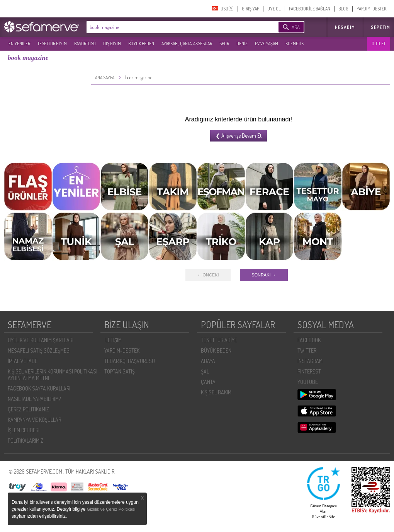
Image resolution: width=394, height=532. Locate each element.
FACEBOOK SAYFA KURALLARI (39, 388)
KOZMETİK (295, 43)
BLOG (343, 9)
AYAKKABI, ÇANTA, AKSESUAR (187, 43)
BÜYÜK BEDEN (141, 43)
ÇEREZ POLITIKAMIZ (28, 409)
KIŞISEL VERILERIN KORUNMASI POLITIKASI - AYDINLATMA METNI (54, 375)
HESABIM (345, 27)
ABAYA (208, 361)
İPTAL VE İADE (23, 361)
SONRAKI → (264, 275)
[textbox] (171, 27)
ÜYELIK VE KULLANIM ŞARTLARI (41, 340)
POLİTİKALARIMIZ (25, 441)
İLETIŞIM (113, 340)
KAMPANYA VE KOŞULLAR (34, 420)
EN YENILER (19, 43)
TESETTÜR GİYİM (52, 43)
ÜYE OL (274, 9)
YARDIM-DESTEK (371, 9)
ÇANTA (208, 382)
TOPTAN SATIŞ (120, 371)
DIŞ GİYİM (112, 43)
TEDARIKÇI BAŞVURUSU (130, 361)
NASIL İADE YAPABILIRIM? (34, 399)
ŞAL (205, 371)
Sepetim (380, 27)
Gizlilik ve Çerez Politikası (111, 509)
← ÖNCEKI (208, 275)
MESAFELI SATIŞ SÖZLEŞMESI (39, 350)
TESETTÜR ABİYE (219, 340)
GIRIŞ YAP (250, 9)
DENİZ (242, 43)
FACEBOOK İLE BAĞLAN (310, 9)
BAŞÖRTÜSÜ (85, 43)
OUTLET (379, 43)
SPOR (224, 43)
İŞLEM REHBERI (24, 430)
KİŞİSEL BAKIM (216, 392)
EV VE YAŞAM (267, 43)
